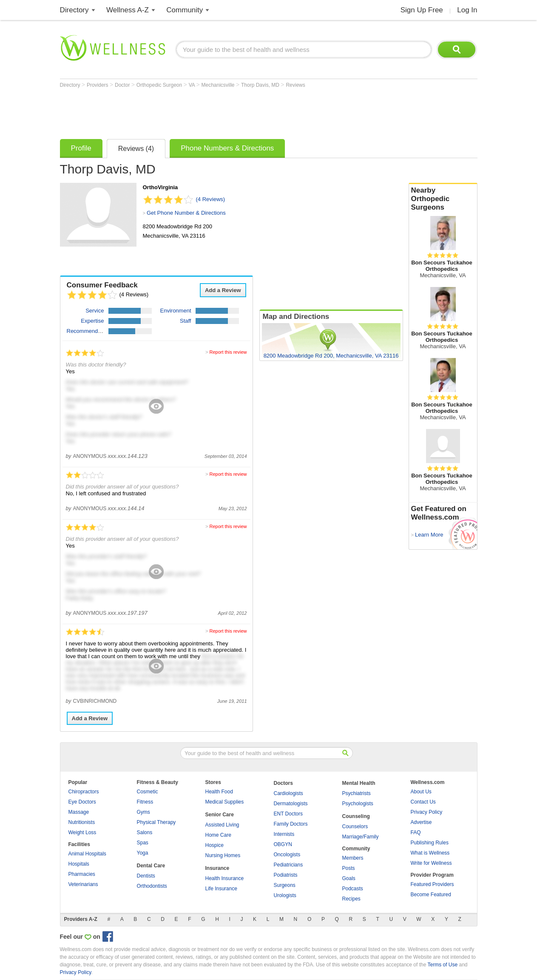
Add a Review (223, 290)
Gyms (143, 812)
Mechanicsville (219, 85)
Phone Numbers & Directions (227, 148)
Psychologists (358, 804)
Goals (349, 878)
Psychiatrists (357, 793)
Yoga (143, 853)
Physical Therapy (156, 822)
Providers (98, 85)
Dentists (146, 876)
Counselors (355, 827)
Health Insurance (225, 878)
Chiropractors (84, 792)
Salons (145, 832)
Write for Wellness (431, 863)
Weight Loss (82, 832)
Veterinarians (83, 884)
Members (353, 858)
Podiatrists (286, 875)
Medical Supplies (225, 802)
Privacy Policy (427, 812)
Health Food (219, 792)
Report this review (228, 352)
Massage (79, 812)
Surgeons (285, 885)
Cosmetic (148, 792)
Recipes (351, 899)
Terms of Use (442, 965)
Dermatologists (291, 804)
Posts (349, 868)
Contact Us (423, 802)
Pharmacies (82, 874)
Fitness (145, 802)
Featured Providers (432, 884)
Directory (74, 10)
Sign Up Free (422, 10)
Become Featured (431, 895)
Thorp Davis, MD (261, 85)
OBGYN (283, 844)
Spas (143, 843)
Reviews (295, 85)
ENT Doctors (288, 814)
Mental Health (359, 783)
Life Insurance (221, 889)
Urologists (285, 895)
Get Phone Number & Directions (186, 213)
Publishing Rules (430, 843)
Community (185, 10)
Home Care (218, 835)
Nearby (443, 199)
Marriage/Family (361, 837)
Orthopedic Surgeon (160, 85)
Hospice (215, 845)
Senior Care (220, 815)
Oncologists (287, 855)
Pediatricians (288, 865)
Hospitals (79, 864)
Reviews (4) (136, 149)
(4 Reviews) (211, 199)
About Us (421, 792)
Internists (284, 834)
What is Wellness (430, 853)
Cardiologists (288, 793)
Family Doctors (291, 824)
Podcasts (353, 889)
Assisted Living (222, 825)
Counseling (356, 816)
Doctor (123, 85)
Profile (81, 148)
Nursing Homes (223, 855)
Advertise (421, 822)
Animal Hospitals (87, 854)
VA (193, 85)
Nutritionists (82, 822)
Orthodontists (152, 886)
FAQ (416, 832)
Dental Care (151, 866)
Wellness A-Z (128, 10)
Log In (467, 10)
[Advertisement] (215, 111)
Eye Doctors (82, 802)
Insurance (217, 868)
